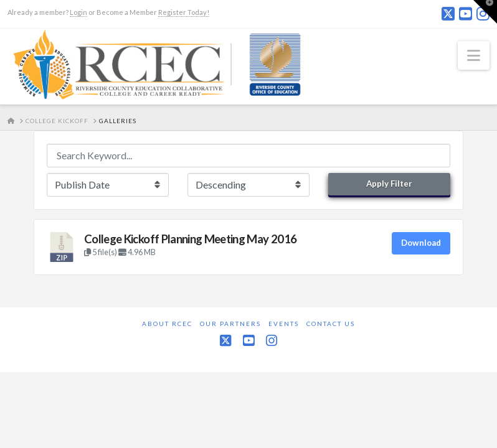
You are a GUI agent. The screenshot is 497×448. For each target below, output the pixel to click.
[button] (474, 55)
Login (78, 12)
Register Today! (184, 12)
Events (284, 324)
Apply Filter (389, 184)
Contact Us (331, 324)
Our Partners (230, 324)
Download (421, 243)
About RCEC (167, 324)
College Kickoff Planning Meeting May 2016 (190, 239)
